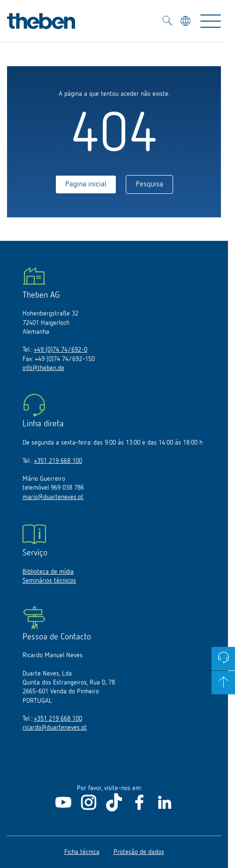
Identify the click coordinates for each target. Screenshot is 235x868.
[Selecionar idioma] (186, 22)
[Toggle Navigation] (211, 21)
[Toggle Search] (167, 22)
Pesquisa (149, 184)
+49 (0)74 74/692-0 (61, 350)
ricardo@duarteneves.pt (55, 728)
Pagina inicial (86, 184)
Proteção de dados (139, 852)
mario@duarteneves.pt (53, 497)
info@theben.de (43, 368)
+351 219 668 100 (58, 461)
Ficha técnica (82, 852)
